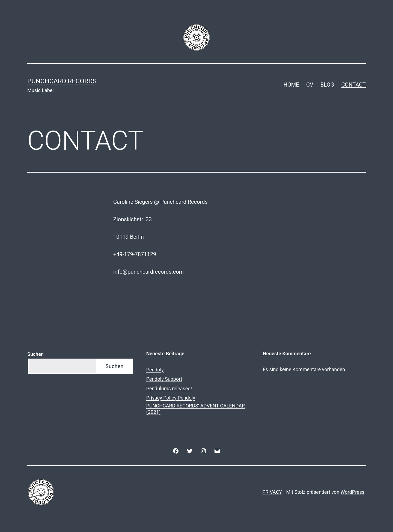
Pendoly (155, 370)
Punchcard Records (62, 81)
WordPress (352, 492)
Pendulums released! (169, 388)
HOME (291, 85)
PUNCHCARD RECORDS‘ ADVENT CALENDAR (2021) (196, 409)
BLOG (327, 85)
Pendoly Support (164, 379)
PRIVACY (272, 492)
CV (310, 85)
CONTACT (353, 85)
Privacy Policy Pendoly (171, 398)
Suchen (35, 354)
